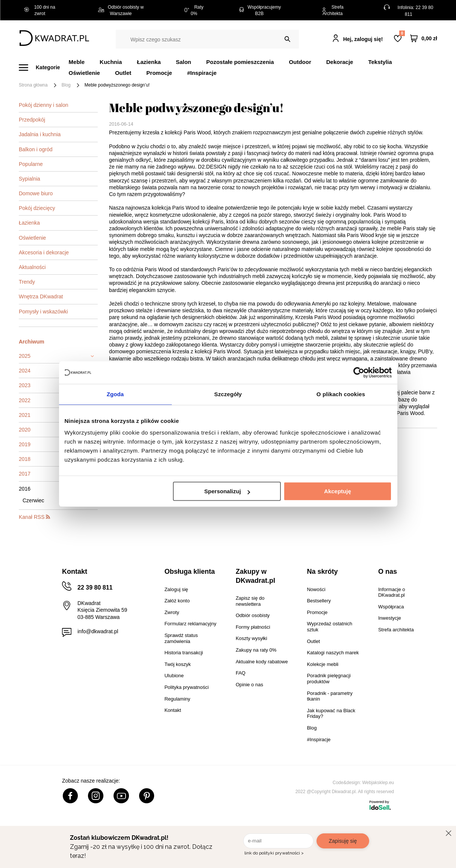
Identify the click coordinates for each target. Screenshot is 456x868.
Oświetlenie (84, 73)
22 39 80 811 (95, 588)
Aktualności (32, 267)
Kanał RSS (34, 517)
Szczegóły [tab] (228, 394)
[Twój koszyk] (424, 38)
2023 (25, 385)
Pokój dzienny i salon (44, 105)
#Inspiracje (202, 73)
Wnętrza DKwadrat (41, 296)
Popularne (31, 164)
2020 (25, 430)
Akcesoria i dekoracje (44, 252)
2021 (25, 415)
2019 (25, 444)
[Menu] (44, 68)
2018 (25, 459)
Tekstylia (380, 62)
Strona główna (33, 85)
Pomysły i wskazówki (43, 312)
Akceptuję (338, 491)
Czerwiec (33, 500)
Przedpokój (32, 120)
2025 (25, 356)
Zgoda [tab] (115, 394)
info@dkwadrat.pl (98, 631)
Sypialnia (30, 179)
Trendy (27, 282)
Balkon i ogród (36, 149)
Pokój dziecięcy (37, 208)
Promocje (159, 73)
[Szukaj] (287, 39)
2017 (25, 474)
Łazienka (29, 223)
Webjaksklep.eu (378, 783)
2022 (25, 400)
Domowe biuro (36, 193)
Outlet (123, 73)
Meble (77, 62)
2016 (25, 489)
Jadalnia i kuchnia (40, 134)
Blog (66, 85)
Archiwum (32, 342)
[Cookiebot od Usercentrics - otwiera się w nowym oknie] (359, 372)
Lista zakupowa (402, 33)
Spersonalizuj (227, 491)
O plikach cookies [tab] (341, 394)
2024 (25, 371)
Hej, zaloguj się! (363, 39)
